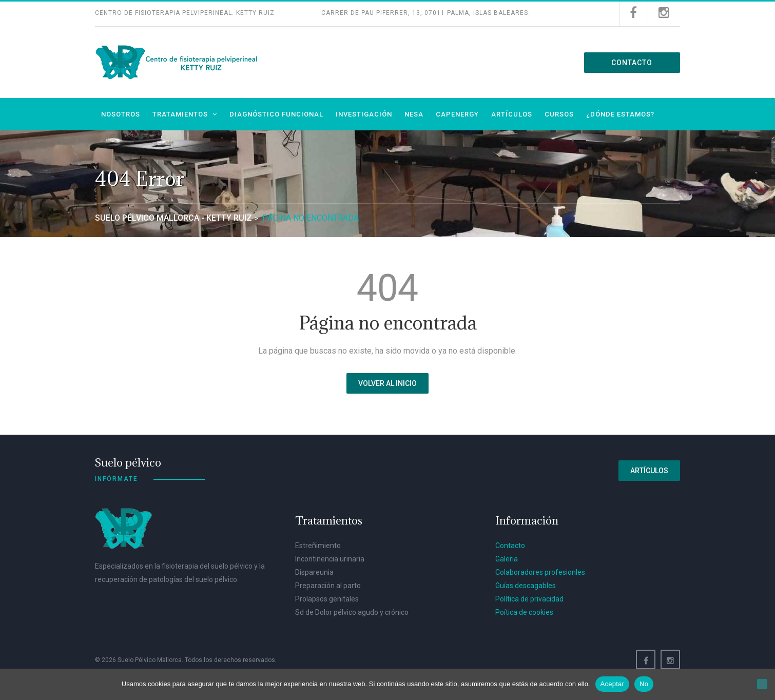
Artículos (512, 114)
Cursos (559, 114)
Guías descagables (526, 586)
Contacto (632, 63)
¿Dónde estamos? (620, 114)
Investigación (364, 114)
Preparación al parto (328, 586)
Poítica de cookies (524, 612)
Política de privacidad (529, 599)
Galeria (507, 559)
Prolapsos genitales (327, 599)
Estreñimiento (318, 546)
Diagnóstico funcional (276, 114)
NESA (414, 114)
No (644, 684)
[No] (762, 684)
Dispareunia (314, 572)
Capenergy (457, 114)
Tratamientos (180, 114)
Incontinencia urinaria (330, 559)
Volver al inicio (387, 383)
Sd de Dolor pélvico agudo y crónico (352, 612)
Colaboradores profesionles (540, 572)
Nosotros (121, 114)
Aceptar (613, 684)
